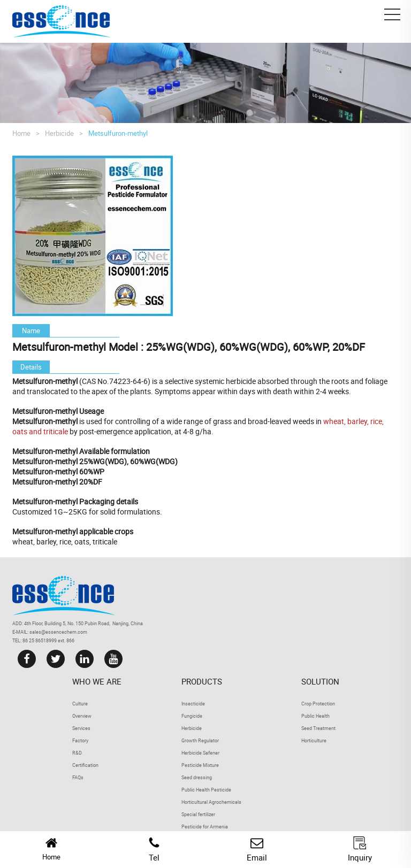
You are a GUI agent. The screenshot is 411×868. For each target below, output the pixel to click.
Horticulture (314, 740)
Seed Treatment (318, 728)
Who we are (97, 681)
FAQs (78, 777)
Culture (80, 704)
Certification (85, 765)
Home (21, 133)
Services (81, 728)
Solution (320, 681)
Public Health (315, 716)
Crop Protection (318, 704)
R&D (77, 753)
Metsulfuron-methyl (118, 133)
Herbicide (59, 133)
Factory (80, 740)
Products (202, 681)
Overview (82, 716)
